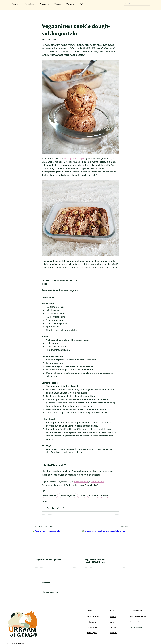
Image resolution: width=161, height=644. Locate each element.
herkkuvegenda (68, 495)
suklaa (82, 495)
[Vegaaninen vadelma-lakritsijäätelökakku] (105, 543)
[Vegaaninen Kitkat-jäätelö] (56, 543)
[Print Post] (63, 508)
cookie (105, 495)
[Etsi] (136, 3)
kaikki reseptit (50, 495)
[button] (16, 4)
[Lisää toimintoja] (118, 19)
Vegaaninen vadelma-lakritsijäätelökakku (95, 561)
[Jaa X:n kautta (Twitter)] (48, 508)
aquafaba (93, 495)
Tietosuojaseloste (137, 627)
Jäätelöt (44, 501)
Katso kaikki (124, 526)
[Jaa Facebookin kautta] (43, 508)
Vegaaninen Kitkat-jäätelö (48, 560)
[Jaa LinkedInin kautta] (53, 508)
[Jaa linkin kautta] (58, 508)
